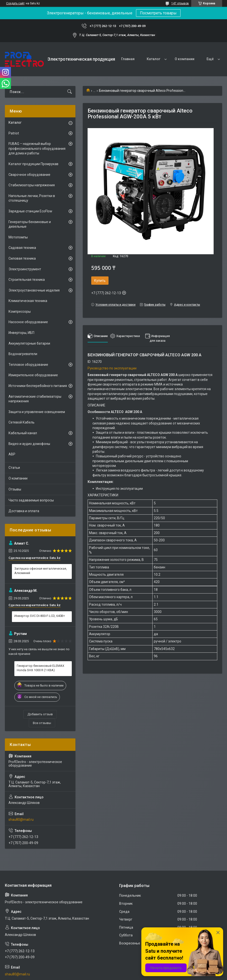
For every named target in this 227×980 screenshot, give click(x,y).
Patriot (14, 133)
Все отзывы (42, 723)
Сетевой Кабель (22, 422)
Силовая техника (22, 258)
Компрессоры (20, 311)
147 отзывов (180, 3)
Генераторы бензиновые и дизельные (30, 224)
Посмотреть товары (158, 13)
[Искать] (70, 92)
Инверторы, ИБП (21, 333)
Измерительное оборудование (33, 375)
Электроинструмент (25, 269)
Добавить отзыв (40, 714)
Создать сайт (15, 3)
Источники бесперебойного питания (38, 386)
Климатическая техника (28, 301)
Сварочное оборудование (29, 175)
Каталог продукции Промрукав (33, 164)
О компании (185, 59)
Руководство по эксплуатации (112, 368)
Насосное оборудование (28, 322)
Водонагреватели (23, 354)
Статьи (14, 468)
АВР (12, 454)
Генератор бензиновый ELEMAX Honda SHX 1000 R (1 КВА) (41, 668)
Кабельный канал (23, 433)
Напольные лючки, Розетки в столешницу (32, 198)
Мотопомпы (18, 237)
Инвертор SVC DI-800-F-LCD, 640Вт (40, 616)
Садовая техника (22, 248)
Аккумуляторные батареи (29, 343)
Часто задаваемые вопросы (31, 500)
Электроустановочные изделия (34, 290)
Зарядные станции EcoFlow (30, 211)
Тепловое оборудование (28, 365)
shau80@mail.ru (21, 820)
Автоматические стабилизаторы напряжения (35, 399)
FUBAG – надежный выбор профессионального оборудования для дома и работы (37, 148)
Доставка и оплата (24, 511)
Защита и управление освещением (37, 412)
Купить (100, 281)
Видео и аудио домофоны (29, 444)
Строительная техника (27, 280)
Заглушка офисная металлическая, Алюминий (41, 571)
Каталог (154, 59)
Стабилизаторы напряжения (32, 185)
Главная (128, 59)
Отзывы (15, 489)
